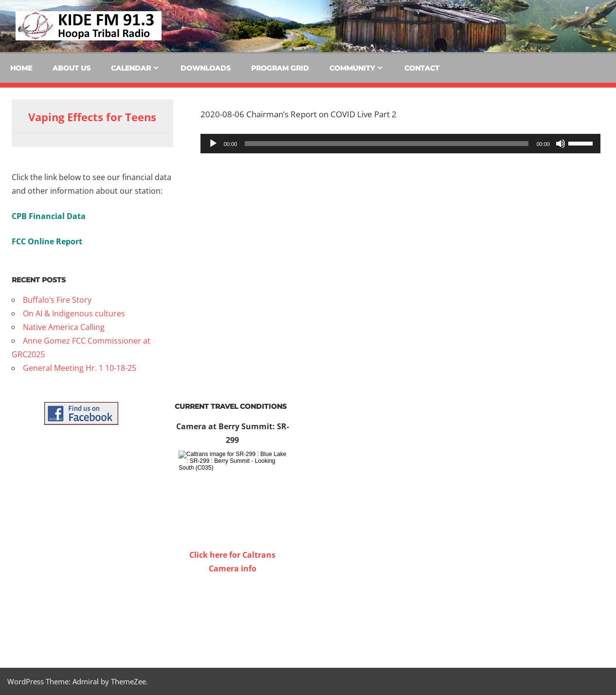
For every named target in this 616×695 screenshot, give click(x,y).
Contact (422, 68)
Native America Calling (64, 327)
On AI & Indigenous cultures (74, 313)
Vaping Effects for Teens (92, 117)
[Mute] (561, 144)
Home (21, 68)
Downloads (206, 68)
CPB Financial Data (49, 216)
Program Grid (280, 68)
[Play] (213, 144)
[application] (400, 144)
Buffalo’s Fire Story (57, 300)
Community (352, 68)
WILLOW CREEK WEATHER (233, 612)
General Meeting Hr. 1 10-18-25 (80, 368)
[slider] (387, 144)
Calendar (131, 68)
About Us (72, 68)
